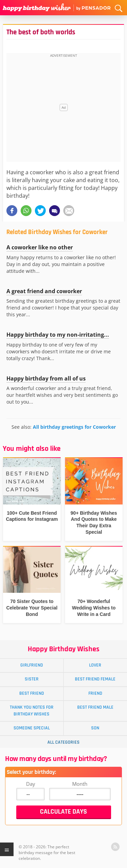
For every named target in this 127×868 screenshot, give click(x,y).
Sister (32, 679)
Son (95, 728)
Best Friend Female (95, 679)
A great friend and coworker (44, 291)
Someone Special (32, 728)
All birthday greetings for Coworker (74, 427)
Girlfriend (32, 665)
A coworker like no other (40, 247)
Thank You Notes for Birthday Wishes (32, 711)
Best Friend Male (95, 707)
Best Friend (32, 693)
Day (31, 784)
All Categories (63, 742)
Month (80, 784)
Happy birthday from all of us (46, 378)
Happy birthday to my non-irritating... (58, 335)
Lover (95, 665)
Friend (95, 693)
